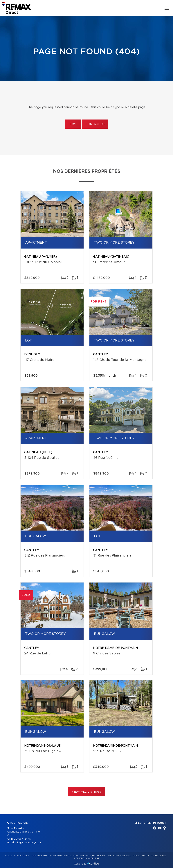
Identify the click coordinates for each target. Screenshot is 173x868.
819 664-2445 (22, 839)
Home (73, 124)
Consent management (87, 858)
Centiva (93, 864)
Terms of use (159, 856)
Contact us (95, 124)
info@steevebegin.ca (28, 843)
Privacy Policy (141, 856)
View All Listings (86, 792)
